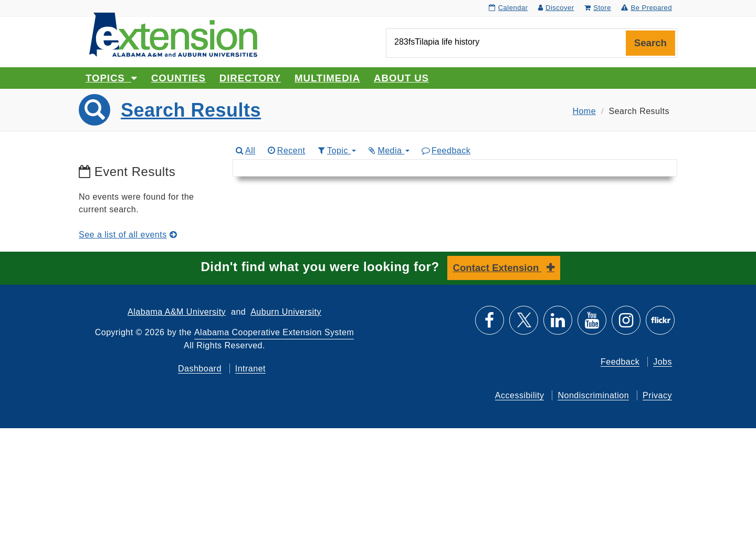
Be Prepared (647, 8)
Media (388, 151)
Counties (178, 78)
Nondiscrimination (593, 395)
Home (584, 111)
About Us (401, 78)
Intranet (250, 369)
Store (598, 8)
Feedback (445, 151)
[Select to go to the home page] (173, 34)
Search (650, 43)
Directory (250, 78)
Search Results (191, 110)
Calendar (508, 8)
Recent (286, 151)
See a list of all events (128, 235)
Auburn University (286, 312)
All (245, 151)
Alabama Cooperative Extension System (274, 332)
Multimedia (327, 78)
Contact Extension (497, 268)
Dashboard (200, 369)
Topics (112, 78)
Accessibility (520, 395)
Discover (556, 8)
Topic (336, 151)
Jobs (663, 362)
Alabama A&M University (177, 312)
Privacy (657, 395)
